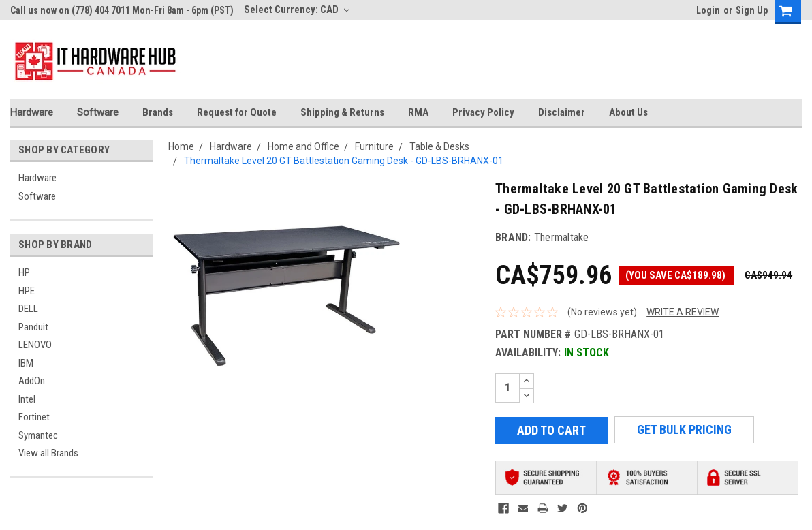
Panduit (33, 327)
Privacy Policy (483, 112)
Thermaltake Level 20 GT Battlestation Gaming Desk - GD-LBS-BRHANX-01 (344, 161)
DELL (28, 309)
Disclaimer (562, 112)
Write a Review (683, 312)
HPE (27, 291)
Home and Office (303, 146)
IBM (26, 363)
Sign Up (752, 10)
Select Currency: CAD (297, 10)
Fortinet (34, 417)
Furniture (374, 146)
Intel (27, 399)
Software (98, 112)
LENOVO (35, 345)
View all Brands (48, 453)
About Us (628, 112)
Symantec (38, 435)
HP (24, 272)
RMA (418, 112)
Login (708, 10)
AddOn (32, 381)
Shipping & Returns (342, 112)
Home (181, 146)
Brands (158, 112)
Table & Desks (439, 146)
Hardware (32, 112)
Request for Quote (237, 112)
